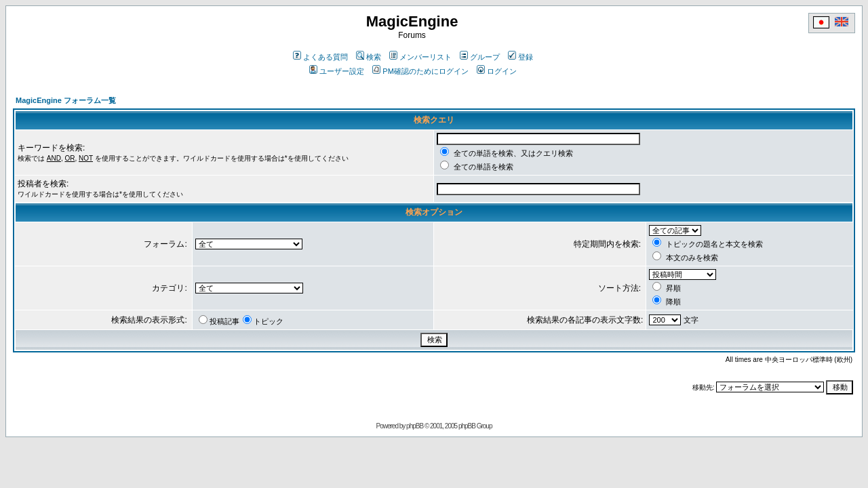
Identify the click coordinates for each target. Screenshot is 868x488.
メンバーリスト (420, 57)
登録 (520, 57)
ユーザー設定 (337, 71)
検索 (369, 57)
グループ (480, 57)
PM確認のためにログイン (420, 71)
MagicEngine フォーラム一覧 (66, 100)
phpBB (415, 426)
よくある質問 (320, 57)
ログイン (497, 71)
